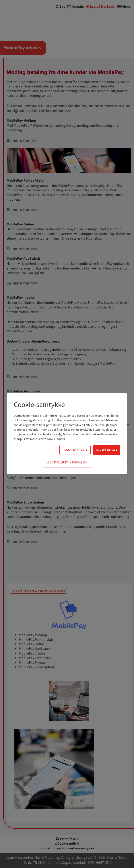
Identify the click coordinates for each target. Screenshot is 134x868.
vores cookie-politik (52, 439)
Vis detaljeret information (67, 463)
